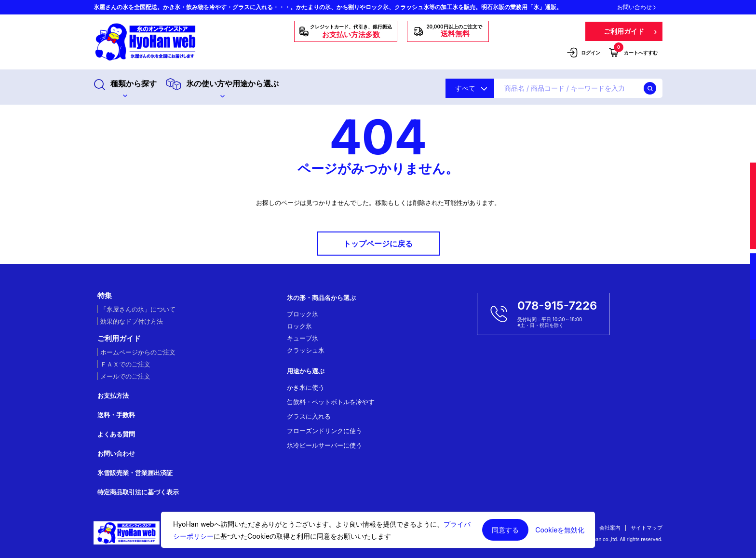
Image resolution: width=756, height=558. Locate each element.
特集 (105, 296)
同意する (505, 530)
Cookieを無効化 (560, 530)
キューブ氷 (303, 338)
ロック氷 (299, 326)
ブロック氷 (303, 314)
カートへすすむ (633, 52)
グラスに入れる (309, 416)
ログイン (583, 53)
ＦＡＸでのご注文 (125, 364)
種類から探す (125, 88)
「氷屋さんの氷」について (138, 309)
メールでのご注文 (125, 376)
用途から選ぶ (306, 371)
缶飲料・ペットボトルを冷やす (331, 402)
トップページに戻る (378, 244)
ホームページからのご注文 (138, 352)
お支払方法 (113, 395)
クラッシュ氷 (306, 350)
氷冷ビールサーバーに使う (324, 445)
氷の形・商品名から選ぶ (321, 298)
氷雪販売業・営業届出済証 (135, 473)
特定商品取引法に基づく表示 (138, 492)
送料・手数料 (116, 415)
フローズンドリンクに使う (324, 431)
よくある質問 (116, 434)
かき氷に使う (306, 387)
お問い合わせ (636, 7)
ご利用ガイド (119, 339)
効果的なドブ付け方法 (132, 321)
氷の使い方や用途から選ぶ (223, 88)
